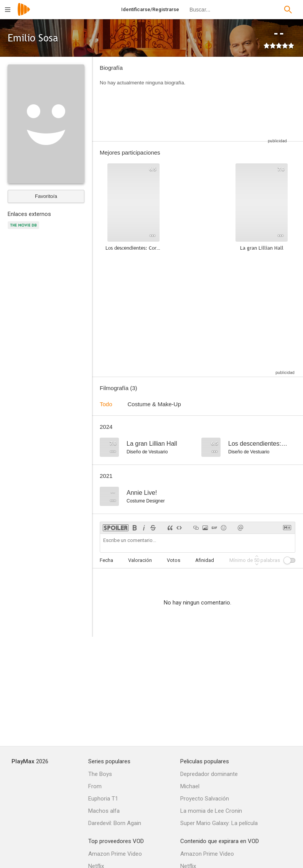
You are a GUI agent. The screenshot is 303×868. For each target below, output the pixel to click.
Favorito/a (46, 196)
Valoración (140, 560)
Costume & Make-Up (154, 404)
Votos (174, 560)
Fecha (106, 560)
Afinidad (205, 560)
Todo (106, 404)
